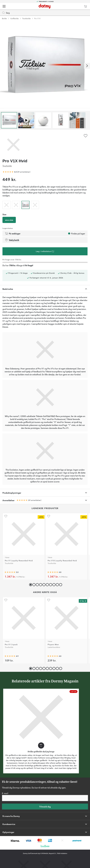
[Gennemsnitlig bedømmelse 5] (8, 172)
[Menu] (4, 6)
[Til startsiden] (45, 6)
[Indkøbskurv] (85, 6)
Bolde (4, 18)
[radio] (6, 204)
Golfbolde (15, 18)
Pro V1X (37, 18)
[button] (33, 584)
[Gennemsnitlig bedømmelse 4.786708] (53, 656)
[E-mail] (45, 798)
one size (9, 220)
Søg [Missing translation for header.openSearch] (6, 13)
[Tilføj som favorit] (86, 136)
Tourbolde (26, 18)
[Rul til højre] (87, 66)
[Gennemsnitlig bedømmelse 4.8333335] (53, 572)
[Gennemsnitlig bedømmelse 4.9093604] (10, 656)
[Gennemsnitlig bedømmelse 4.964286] (10, 572)
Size (4, 214)
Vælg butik (12, 240)
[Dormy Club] (78, 6)
